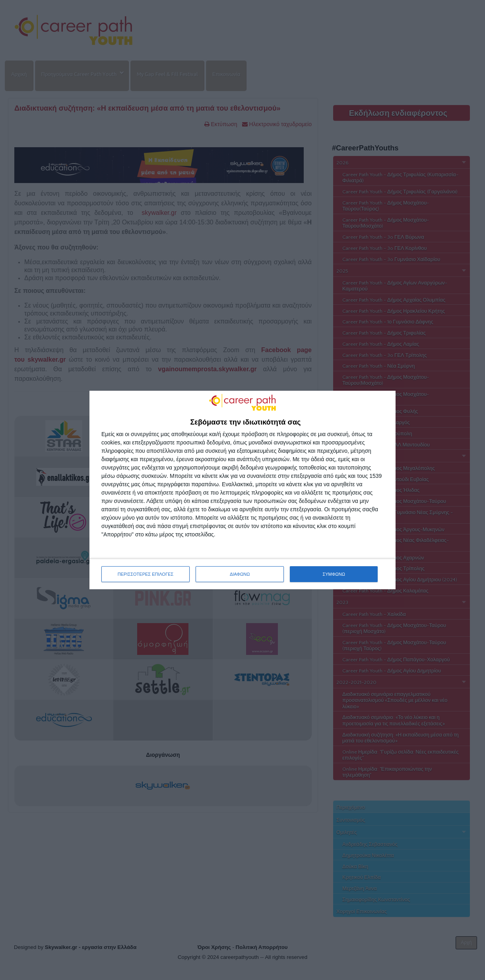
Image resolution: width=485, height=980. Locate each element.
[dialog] (242, 490)
